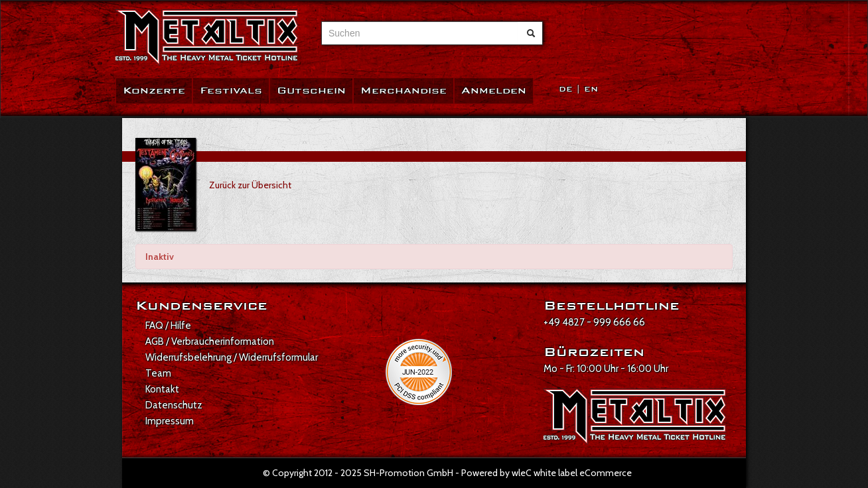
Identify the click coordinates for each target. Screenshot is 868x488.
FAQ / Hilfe (168, 326)
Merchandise (403, 91)
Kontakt (162, 389)
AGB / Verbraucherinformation (210, 341)
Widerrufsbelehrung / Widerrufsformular (232, 357)
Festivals (231, 91)
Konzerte (154, 91)
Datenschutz (174, 405)
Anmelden (494, 91)
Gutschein (311, 91)
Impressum (170, 421)
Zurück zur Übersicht (250, 185)
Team (158, 373)
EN (591, 89)
